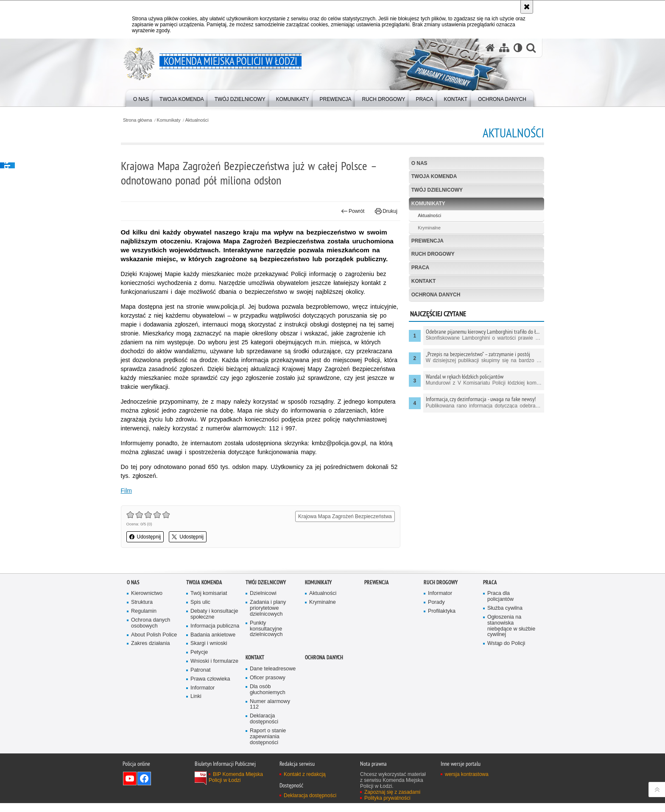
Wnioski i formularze (215, 670)
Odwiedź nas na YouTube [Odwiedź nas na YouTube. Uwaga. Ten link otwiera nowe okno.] (130, 787)
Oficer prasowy (268, 687)
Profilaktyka (442, 620)
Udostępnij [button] (151, 546)
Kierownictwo (147, 602)
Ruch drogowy (431, 254)
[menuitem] (141, 98)
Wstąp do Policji (506, 652)
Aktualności (203, 120)
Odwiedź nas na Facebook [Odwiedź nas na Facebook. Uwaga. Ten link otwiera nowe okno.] (144, 787)
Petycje (199, 661)
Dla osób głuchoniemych (268, 699)
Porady (436, 611)
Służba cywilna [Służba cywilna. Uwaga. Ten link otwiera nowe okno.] (505, 617)
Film (132, 499)
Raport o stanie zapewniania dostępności (268, 746)
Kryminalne (427, 228)
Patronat (201, 679)
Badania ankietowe (213, 644)
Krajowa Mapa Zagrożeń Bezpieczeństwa (343, 525)
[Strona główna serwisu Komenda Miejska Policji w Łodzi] (490, 48)
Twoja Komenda (432, 177)
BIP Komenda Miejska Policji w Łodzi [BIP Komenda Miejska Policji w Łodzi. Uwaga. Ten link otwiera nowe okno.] (236, 786)
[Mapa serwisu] (504, 48)
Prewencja (426, 241)
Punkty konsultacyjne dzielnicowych (266, 638)
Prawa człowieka (210, 688)
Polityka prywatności (387, 807)
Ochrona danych (434, 295)
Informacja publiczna (215, 635)
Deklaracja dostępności (264, 728)
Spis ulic (200, 611)
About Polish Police (154, 644)
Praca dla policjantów (500, 605)
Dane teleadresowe (273, 678)
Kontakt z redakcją (305, 783)
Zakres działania (151, 652)
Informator (203, 697)
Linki (196, 706)
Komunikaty (175, 120)
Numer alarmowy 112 (270, 713)
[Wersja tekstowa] (518, 48)
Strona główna (144, 120)
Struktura (142, 611)
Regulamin (144, 620)
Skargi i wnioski (209, 652)
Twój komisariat (209, 602)
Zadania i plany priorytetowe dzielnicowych (268, 617)
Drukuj (384, 211)
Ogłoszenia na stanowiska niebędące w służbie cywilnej (511, 635)
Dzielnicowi (263, 602)
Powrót (351, 211)
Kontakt (422, 282)
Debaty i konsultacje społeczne (214, 623)
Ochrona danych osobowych (151, 632)
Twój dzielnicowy (435, 190)
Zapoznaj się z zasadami (392, 801)
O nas (417, 163)
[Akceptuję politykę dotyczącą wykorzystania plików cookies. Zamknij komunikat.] (527, 7)
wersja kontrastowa (467, 783)
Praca (418, 268)
